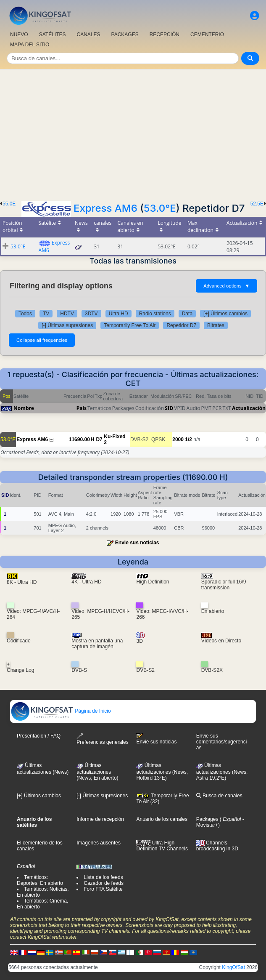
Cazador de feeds (104, 883)
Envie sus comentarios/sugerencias (222, 742)
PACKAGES (125, 35)
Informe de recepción (100, 819)
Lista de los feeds (103, 877)
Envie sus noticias (137, 543)
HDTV (67, 314)
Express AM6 (105, 208)
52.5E (257, 204)
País (82, 408)
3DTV (91, 314)
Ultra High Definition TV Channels (162, 846)
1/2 (188, 439)
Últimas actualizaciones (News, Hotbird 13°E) (162, 772)
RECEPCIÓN (165, 35)
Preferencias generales (102, 739)
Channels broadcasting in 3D (217, 846)
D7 (99, 439)
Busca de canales (219, 796)
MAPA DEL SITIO (30, 45)
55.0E (9, 204)
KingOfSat (233, 967)
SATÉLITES (53, 35)
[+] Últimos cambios (225, 314)
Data (187, 314)
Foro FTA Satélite (103, 889)
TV (46, 314)
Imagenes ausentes (99, 843)
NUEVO (19, 35)
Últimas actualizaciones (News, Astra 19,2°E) (222, 772)
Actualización (249, 408)
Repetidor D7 (181, 325)
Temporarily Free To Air (130, 325)
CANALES (88, 35)
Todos (25, 314)
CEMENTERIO (207, 35)
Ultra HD (119, 314)
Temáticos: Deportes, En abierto (40, 880)
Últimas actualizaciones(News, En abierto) (97, 772)
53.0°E (160, 208)
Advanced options (226, 286)
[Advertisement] (133, 133)
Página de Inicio (61, 711)
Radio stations (155, 314)
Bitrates (216, 325)
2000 (178, 439)
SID (169, 408)
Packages (207, 819)
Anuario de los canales (162, 819)
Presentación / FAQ (39, 736)
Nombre (24, 408)
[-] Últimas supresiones (67, 325)
